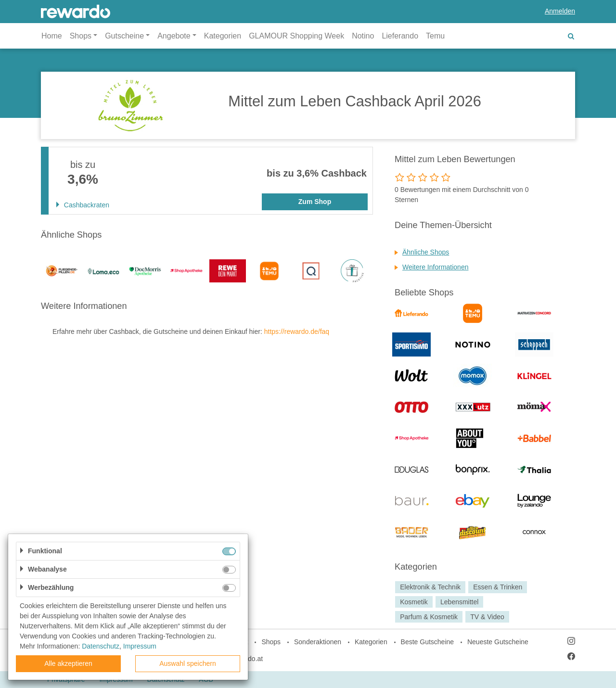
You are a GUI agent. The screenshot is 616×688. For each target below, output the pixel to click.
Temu (435, 36)
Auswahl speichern (188, 663)
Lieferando (400, 36)
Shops (271, 642)
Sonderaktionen (318, 642)
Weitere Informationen (435, 267)
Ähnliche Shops (426, 252)
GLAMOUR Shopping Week (296, 36)
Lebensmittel (459, 602)
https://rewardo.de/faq (297, 331)
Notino (363, 36)
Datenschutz (101, 646)
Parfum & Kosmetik (429, 617)
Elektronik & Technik (430, 587)
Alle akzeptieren (68, 663)
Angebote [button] (174, 36)
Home (52, 36)
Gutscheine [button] (124, 36)
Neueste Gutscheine (498, 642)
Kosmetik (414, 602)
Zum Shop (315, 202)
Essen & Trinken (498, 587)
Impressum (140, 646)
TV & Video (487, 617)
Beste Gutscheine (428, 642)
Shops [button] (81, 36)
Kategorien (223, 36)
